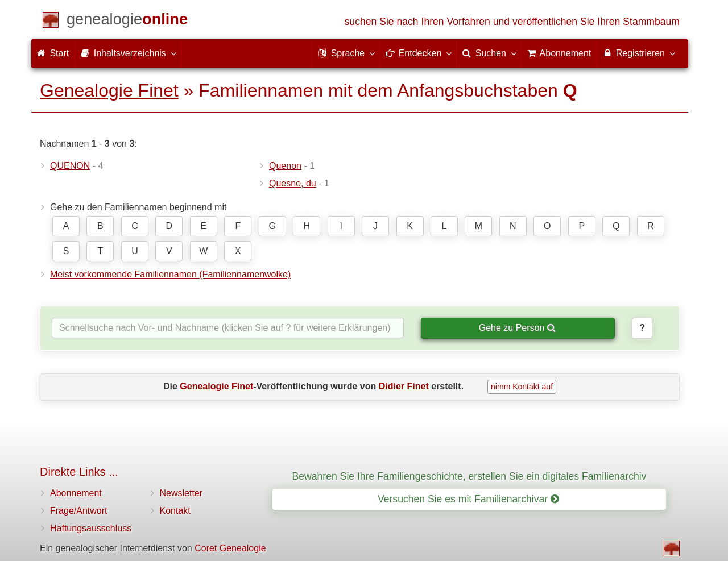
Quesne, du (293, 183)
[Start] (127, 21)
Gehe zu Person (517, 328)
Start (53, 53)
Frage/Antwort (78, 511)
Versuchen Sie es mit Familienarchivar (468, 499)
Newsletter (181, 493)
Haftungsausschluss (91, 528)
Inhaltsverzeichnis (128, 53)
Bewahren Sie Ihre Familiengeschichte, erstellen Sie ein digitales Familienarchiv (470, 476)
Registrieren (638, 53)
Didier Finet (404, 386)
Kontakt (175, 511)
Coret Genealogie (230, 548)
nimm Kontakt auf (522, 387)
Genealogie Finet (109, 90)
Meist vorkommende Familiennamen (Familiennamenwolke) (170, 274)
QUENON (70, 166)
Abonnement (76, 493)
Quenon (285, 166)
